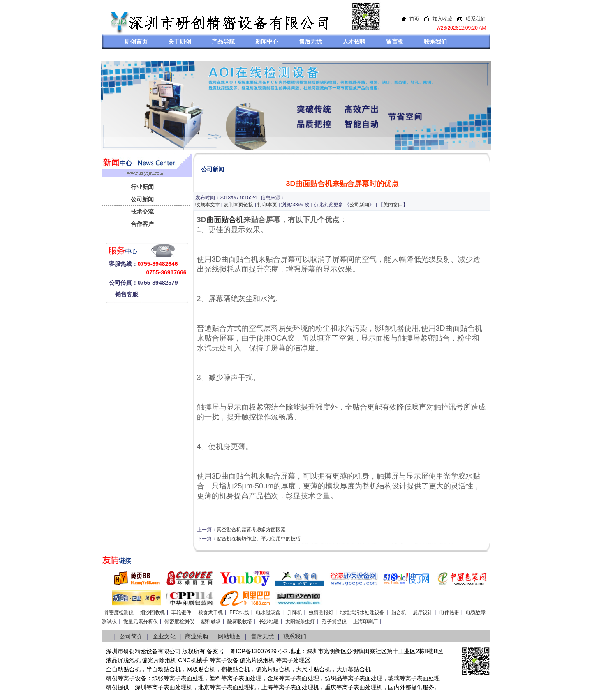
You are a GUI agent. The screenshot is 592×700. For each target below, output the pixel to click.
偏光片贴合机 (273, 669)
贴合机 (399, 612)
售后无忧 (310, 41)
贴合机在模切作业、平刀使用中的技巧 (259, 539)
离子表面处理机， (365, 687)
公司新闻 (142, 199)
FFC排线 (239, 612)
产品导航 (223, 41)
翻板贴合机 (236, 669)
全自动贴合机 (123, 669)
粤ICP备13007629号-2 (259, 651)
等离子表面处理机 (169, 687)
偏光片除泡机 (159, 660)
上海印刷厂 (365, 622)
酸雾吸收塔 (240, 622)
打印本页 (267, 205)
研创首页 (136, 41)
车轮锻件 (181, 612)
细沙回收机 (153, 612)
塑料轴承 (211, 622)
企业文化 (164, 636)
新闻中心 (267, 41)
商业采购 (197, 636)
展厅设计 (423, 612)
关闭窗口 (393, 205)
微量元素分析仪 (141, 622)
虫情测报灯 (321, 612)
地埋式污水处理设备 (362, 612)
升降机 (295, 612)
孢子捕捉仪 (334, 622)
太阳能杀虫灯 (300, 622)
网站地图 (229, 636)
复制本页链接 (238, 205)
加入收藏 (442, 19)
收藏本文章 (208, 205)
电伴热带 (449, 612)
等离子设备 (224, 660)
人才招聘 (354, 41)
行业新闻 (142, 187)
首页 (414, 19)
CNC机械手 (193, 660)
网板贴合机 (201, 669)
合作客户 (142, 224)
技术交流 (142, 212)
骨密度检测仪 (119, 612)
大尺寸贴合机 (313, 669)
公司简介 (131, 636)
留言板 (395, 41)
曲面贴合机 (225, 220)
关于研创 (180, 41)
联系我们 (476, 19)
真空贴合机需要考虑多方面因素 (251, 530)
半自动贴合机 (164, 669)
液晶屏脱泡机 (123, 660)
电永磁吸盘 (268, 612)
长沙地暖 (269, 622)
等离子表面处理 (184, 678)
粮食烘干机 (210, 612)
